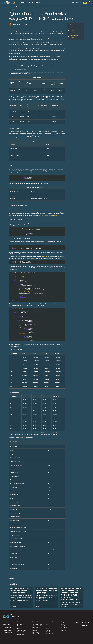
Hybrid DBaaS (20, 629)
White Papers (49, 632)
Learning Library (50, 633)
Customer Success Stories (50, 626)
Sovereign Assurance (7, 632)
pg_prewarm (45, 257)
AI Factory (5, 629)
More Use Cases (21, 635)
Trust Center (35, 631)
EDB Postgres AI (22, 3)
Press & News (64, 627)
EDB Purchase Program (37, 634)
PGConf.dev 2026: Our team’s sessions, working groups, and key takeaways (46, 590)
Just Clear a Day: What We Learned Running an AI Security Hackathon (20, 590)
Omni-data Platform (22, 630)
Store (85, 3)
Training (34, 629)
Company (38, 3)
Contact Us (78, 3)
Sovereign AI (20, 624)
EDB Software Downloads (37, 626)
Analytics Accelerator (7, 631)
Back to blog (13, 10)
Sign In (72, 3)
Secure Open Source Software (22, 632)
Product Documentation (37, 624)
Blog (47, 624)
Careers (63, 629)
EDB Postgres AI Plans (37, 632)
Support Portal (35, 627)
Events (48, 629)
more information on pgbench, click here (48, 215)
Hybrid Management (7, 627)
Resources (31, 3)
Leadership (63, 626)
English (86, 625)
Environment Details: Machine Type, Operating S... (75, 31)
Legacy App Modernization (20, 626)
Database (5, 626)
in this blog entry (39, 40)
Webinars (48, 630)
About (62, 624)
